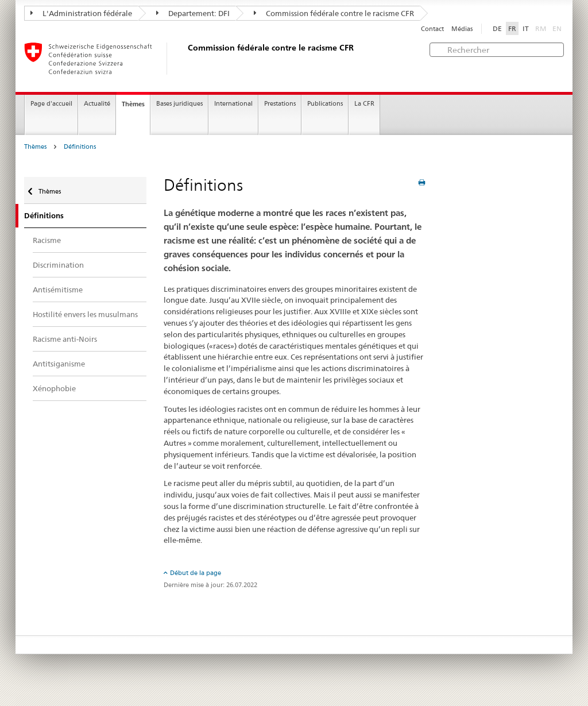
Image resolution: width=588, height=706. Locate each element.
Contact (432, 29)
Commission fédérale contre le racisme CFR (334, 13)
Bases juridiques (179, 104)
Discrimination (58, 265)
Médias (462, 29)
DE (497, 28)
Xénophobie (54, 388)
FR (512, 28)
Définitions (80, 147)
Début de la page (196, 573)
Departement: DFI (193, 13)
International (233, 104)
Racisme (47, 240)
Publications (325, 104)
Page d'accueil (51, 104)
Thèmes (133, 104)
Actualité (97, 104)
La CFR (364, 104)
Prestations (280, 104)
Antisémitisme (58, 290)
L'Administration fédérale (81, 13)
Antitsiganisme (59, 364)
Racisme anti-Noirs (65, 339)
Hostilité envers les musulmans (85, 314)
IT (526, 28)
